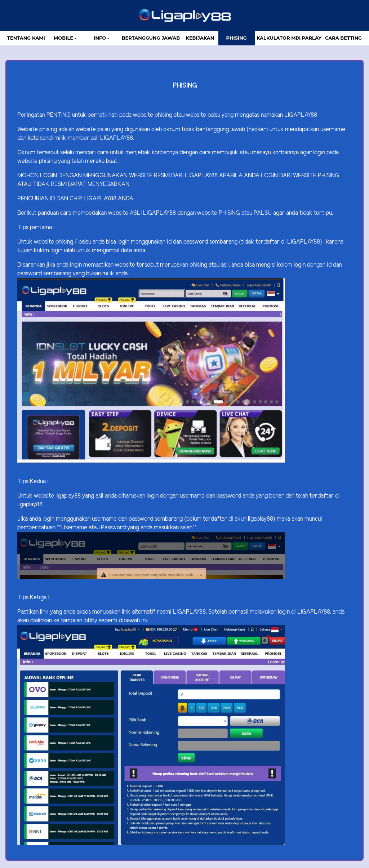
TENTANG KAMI (26, 38)
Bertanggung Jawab (151, 38)
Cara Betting (343, 38)
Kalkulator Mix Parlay (289, 38)
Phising (237, 38)
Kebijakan (200, 38)
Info (100, 38)
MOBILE (63, 38)
